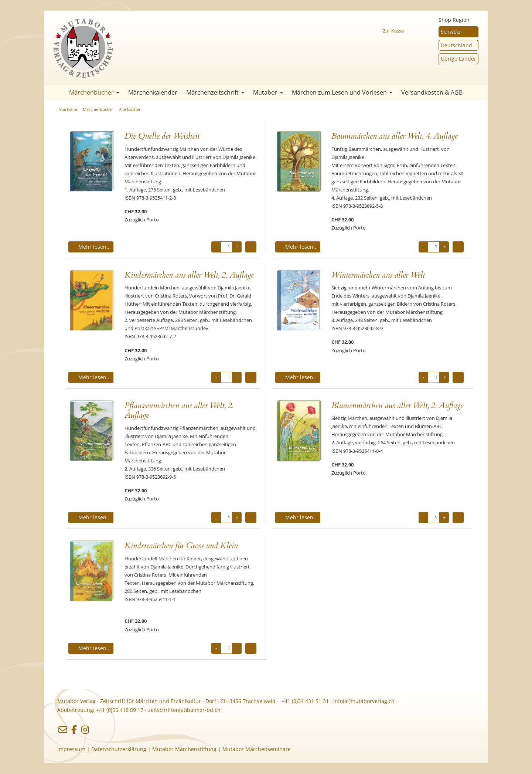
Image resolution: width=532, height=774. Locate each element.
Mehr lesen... (91, 247)
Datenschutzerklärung (119, 749)
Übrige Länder (458, 59)
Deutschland (456, 45)
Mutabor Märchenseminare (257, 749)
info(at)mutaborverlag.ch (364, 701)
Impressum (71, 749)
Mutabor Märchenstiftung (184, 749)
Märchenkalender (153, 92)
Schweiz (451, 32)
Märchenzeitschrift (215, 92)
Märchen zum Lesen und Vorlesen (342, 92)
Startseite (55, 93)
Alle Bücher (130, 109)
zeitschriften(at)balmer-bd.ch (184, 710)
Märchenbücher (94, 92)
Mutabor (268, 92)
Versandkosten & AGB (432, 92)
